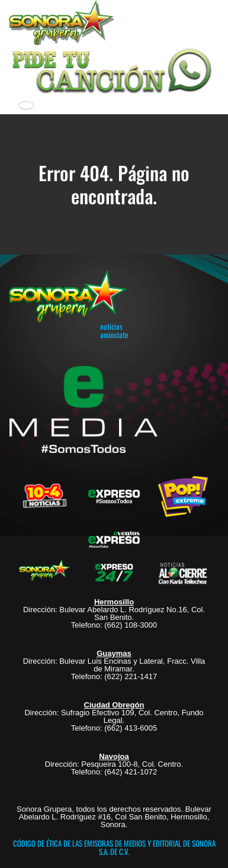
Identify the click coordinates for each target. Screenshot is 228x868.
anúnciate (114, 335)
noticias (111, 326)
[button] (114, 69)
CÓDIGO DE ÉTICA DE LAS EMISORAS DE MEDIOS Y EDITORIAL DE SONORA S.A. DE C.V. (114, 847)
